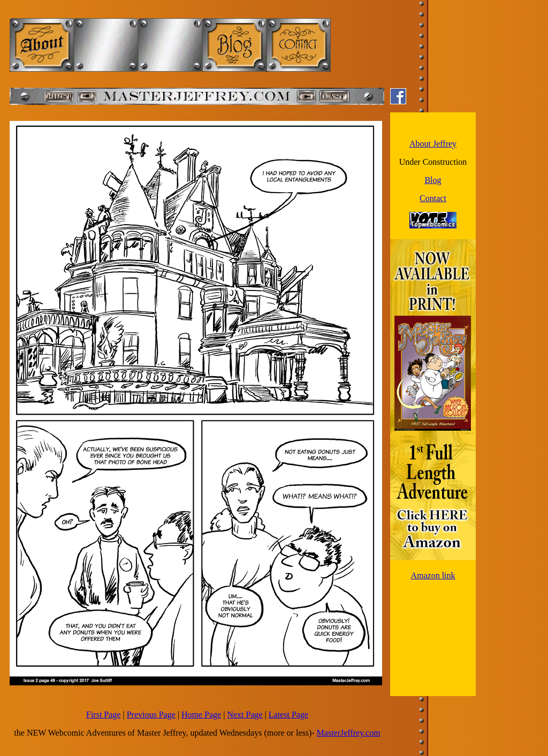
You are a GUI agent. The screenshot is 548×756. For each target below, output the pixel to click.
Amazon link (433, 575)
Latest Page (288, 715)
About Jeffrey (433, 144)
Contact (433, 198)
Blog (433, 180)
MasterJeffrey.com (349, 733)
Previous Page (151, 715)
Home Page (201, 715)
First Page (103, 715)
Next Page (245, 715)
